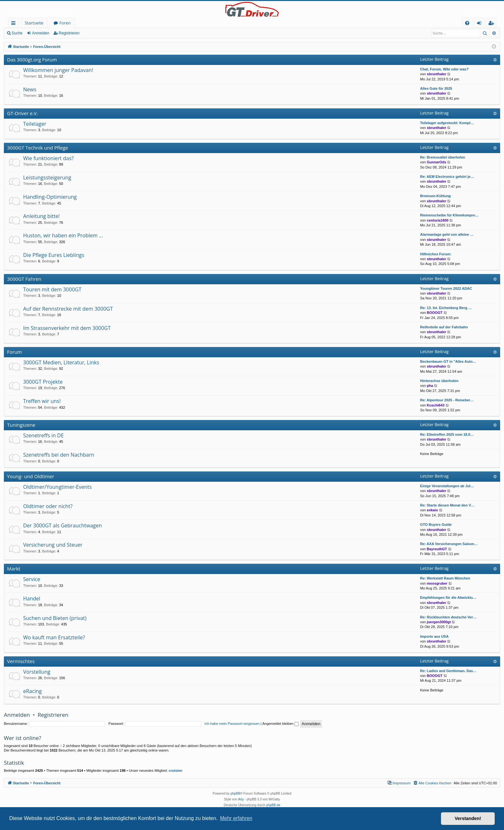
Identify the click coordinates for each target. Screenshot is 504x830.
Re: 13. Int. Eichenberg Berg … (446, 308)
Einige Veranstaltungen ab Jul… (447, 486)
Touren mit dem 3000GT (52, 289)
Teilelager (35, 124)
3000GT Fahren (24, 279)
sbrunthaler (437, 74)
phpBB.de (273, 805)
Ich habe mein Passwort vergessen (232, 724)
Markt (14, 569)
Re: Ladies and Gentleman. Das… (448, 671)
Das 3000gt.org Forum (32, 59)
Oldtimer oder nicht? (48, 506)
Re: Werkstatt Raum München (445, 578)
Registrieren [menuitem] (492, 24)
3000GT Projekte (43, 382)
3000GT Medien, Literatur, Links (61, 362)
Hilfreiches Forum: (436, 254)
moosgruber (437, 583)
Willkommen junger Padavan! (58, 70)
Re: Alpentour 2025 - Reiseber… (447, 400)
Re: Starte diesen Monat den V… (447, 505)
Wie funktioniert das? (48, 158)
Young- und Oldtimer (31, 476)
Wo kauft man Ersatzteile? (54, 637)
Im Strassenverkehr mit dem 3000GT (67, 328)
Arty (241, 799)
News (30, 89)
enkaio (432, 510)
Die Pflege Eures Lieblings (54, 255)
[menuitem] (467, 23)
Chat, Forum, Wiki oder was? (444, 69)
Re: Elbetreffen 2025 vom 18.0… (447, 434)
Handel (32, 598)
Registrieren (69, 33)
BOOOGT (435, 313)
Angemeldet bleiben (280, 724)
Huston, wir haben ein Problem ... (63, 235)
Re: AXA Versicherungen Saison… (449, 544)
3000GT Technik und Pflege (38, 148)
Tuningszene (21, 425)
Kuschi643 (436, 405)
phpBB (235, 794)
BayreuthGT (437, 549)
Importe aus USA (434, 636)
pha (430, 386)
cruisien (175, 771)
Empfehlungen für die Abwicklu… (448, 597)
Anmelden (40, 33)
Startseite (34, 23)
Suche (17, 33)
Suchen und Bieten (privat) (55, 618)
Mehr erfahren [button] (236, 818)
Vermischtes (21, 661)
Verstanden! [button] (468, 818)
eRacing (32, 691)
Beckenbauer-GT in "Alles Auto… (448, 361)
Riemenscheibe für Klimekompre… (449, 215)
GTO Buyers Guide (436, 524)
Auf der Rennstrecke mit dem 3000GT (68, 309)
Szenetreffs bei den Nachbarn (59, 455)
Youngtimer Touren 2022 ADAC (446, 288)
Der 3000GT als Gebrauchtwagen (63, 525)
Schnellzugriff (15, 24)
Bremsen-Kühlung (435, 196)
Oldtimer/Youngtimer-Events (57, 487)
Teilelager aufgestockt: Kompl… (447, 123)
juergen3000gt (439, 622)
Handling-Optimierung (50, 197)
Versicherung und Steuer (53, 545)
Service (32, 579)
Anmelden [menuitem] (481, 24)
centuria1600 (438, 220)
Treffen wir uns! (42, 401)
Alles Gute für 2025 (436, 88)
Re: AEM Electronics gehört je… (447, 177)
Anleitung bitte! (41, 216)
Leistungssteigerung (47, 178)
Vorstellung (37, 672)
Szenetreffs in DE (43, 435)
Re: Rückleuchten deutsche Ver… (448, 617)
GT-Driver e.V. (22, 113)
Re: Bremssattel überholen (443, 157)
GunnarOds (437, 162)
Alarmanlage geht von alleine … (447, 234)
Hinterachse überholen (439, 381)
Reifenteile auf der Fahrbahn (444, 327)
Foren (65, 23)
